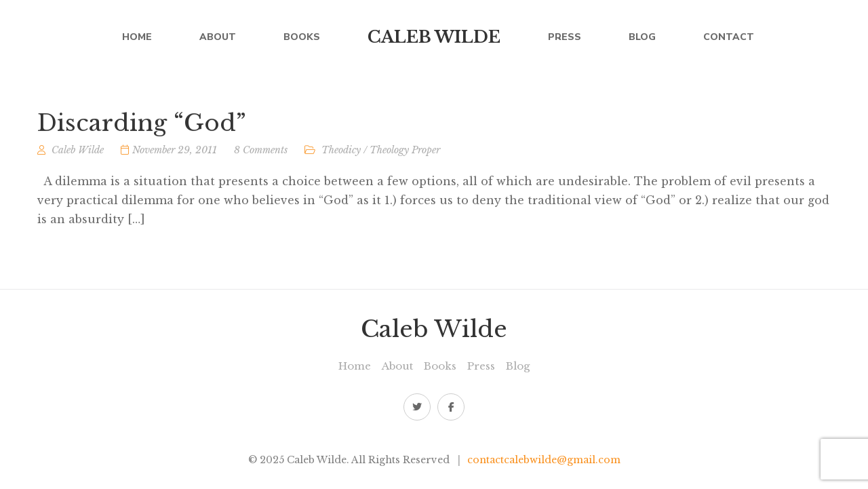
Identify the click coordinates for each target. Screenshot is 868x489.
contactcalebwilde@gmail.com (544, 460)
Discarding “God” (142, 126)
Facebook (451, 407)
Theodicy (341, 153)
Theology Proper (405, 153)
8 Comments (261, 153)
